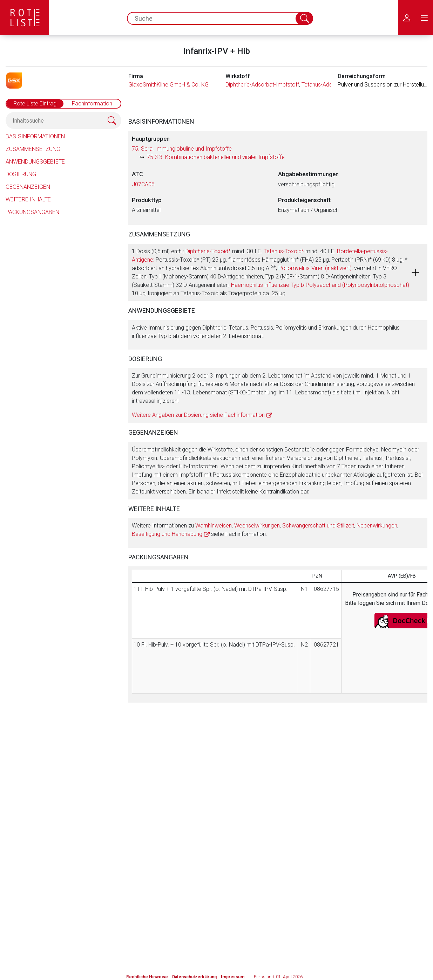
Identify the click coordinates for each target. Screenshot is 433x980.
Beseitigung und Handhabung (167, 534)
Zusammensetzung (33, 149)
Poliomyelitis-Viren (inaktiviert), (316, 268)
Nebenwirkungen (377, 526)
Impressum (233, 977)
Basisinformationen (35, 136)
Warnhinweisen (214, 526)
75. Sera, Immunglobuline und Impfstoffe (182, 149)
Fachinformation (92, 103)
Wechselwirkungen (257, 526)
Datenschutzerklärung (194, 977)
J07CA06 (143, 184)
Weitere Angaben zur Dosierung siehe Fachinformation (198, 415)
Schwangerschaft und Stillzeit (318, 526)
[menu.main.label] (424, 18)
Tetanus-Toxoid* (284, 251)
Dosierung (21, 174)
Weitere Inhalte (28, 199)
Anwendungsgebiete (35, 162)
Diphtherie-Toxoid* (208, 251)
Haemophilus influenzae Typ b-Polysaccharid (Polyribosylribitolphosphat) (320, 285)
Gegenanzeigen (28, 187)
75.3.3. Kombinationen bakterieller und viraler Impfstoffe (216, 157)
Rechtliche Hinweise (147, 977)
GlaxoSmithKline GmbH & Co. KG (168, 85)
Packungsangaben (32, 212)
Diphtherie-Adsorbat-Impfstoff (262, 85)
